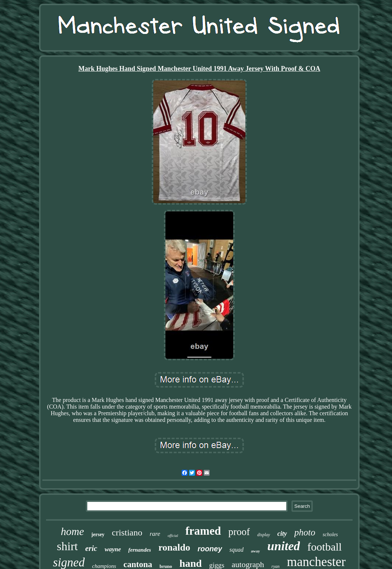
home (72, 531)
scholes (330, 535)
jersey (98, 535)
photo (305, 532)
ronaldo (174, 547)
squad (237, 550)
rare (155, 534)
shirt (67, 546)
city (282, 534)
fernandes (140, 550)
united (284, 546)
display (264, 535)
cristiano (127, 532)
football (324, 547)
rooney (210, 549)
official (173, 536)
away (255, 551)
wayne (113, 549)
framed (203, 531)
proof (239, 532)
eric (91, 548)
